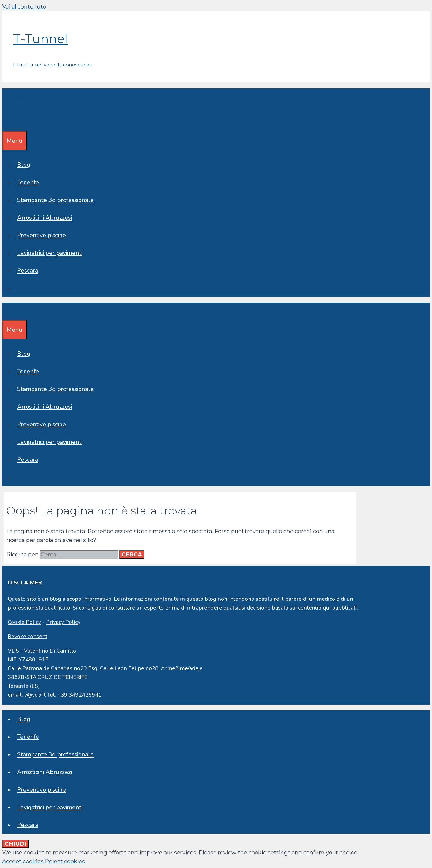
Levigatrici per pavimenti (50, 253)
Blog (24, 165)
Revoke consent (28, 636)
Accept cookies (23, 861)
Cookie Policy (24, 622)
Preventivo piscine (41, 235)
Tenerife (28, 182)
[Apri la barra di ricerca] (6, 122)
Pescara (28, 271)
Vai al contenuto (24, 7)
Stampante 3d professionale (55, 200)
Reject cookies (65, 861)
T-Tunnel (40, 39)
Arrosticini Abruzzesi (44, 218)
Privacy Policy (63, 622)
